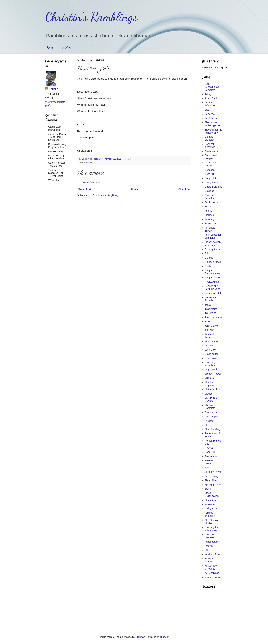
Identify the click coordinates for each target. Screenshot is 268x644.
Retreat (209, 448)
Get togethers (212, 249)
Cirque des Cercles (211, 164)
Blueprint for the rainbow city (213, 131)
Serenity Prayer (213, 472)
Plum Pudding (212, 429)
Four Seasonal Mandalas (213, 236)
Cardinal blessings (210, 145)
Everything (210, 207)
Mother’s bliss (212, 389)
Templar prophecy (210, 514)
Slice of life (211, 480)
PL (206, 425)
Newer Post (85, 189)
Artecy (208, 94)
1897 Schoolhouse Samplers (212, 87)
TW (207, 550)
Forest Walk (211, 223)
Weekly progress (209, 560)
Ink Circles (210, 313)
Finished (209, 215)
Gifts (207, 253)
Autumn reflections (210, 104)
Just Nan (209, 330)
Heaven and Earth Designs (212, 288)
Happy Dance (212, 277)
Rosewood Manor (210, 462)
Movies (209, 394)
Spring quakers (213, 485)
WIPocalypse (212, 573)
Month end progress (210, 384)
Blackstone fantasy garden (213, 124)
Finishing (210, 219)
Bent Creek (211, 118)
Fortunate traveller (210, 229)
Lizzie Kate (211, 358)
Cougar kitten (212, 178)
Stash (208, 489)
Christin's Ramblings (91, 17)
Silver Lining (211, 476)
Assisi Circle (211, 98)
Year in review (212, 577)
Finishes (65, 48)
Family (208, 211)
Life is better (211, 354)
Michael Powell (213, 374)
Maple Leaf (211, 370)
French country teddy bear (213, 244)
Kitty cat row (211, 341)
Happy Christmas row (212, 272)
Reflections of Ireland (212, 435)
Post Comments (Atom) (105, 195)
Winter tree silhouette (211, 567)
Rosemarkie (211, 456)
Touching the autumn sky (212, 529)
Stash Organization (212, 494)
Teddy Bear (211, 509)
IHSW (208, 305)
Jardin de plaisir (213, 317)
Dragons (209, 191)
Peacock (209, 421)
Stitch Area (211, 500)
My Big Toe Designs (211, 399)
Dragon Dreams (213, 187)
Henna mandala (213, 293)
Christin (54, 89)
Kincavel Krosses (209, 336)
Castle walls (211, 151)
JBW (207, 321)
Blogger (164, 637)
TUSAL (209, 546)
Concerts (210, 170)
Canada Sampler (209, 138)
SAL (207, 468)
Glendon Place (213, 262)
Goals (89, 162)
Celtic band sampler (211, 157)
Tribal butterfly (212, 542)
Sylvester (210, 504)
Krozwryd (210, 346)
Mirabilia (209, 378)
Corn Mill (209, 174)
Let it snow (211, 350)
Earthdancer (211, 202)
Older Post (184, 189)
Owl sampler (212, 417)
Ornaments (211, 412)
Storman (140, 637)
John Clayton (212, 326)
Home (135, 189)
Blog (50, 48)
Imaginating (211, 309)
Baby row (210, 114)
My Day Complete (210, 407)
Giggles (209, 258)
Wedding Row (212, 554)
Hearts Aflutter (212, 282)
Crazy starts (211, 182)
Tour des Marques (209, 536)
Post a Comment (91, 182)
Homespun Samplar (211, 299)
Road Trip (210, 452)
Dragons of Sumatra (211, 197)
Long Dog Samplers (210, 364)
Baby (207, 110)
